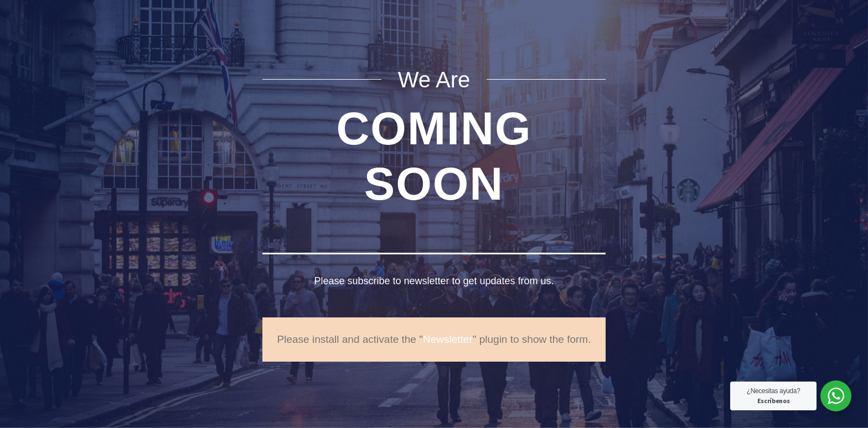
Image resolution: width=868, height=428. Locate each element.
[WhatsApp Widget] (836, 396)
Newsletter (448, 339)
